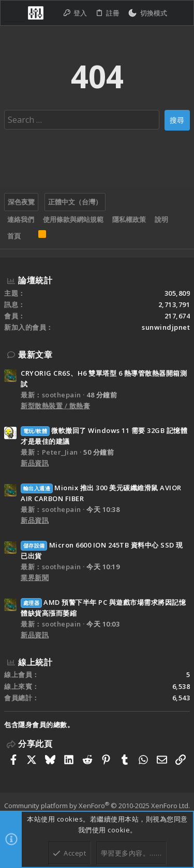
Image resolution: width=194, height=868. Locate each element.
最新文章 (35, 355)
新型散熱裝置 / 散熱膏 (55, 406)
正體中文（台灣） (75, 202)
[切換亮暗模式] (147, 13)
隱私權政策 (129, 219)
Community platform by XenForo (97, 806)
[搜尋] (180, 13)
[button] (15, 13)
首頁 (14, 236)
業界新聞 (35, 577)
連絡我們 (21, 219)
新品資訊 (35, 463)
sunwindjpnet (166, 327)
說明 (161, 219)
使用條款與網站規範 (73, 219)
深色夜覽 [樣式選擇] (21, 202)
